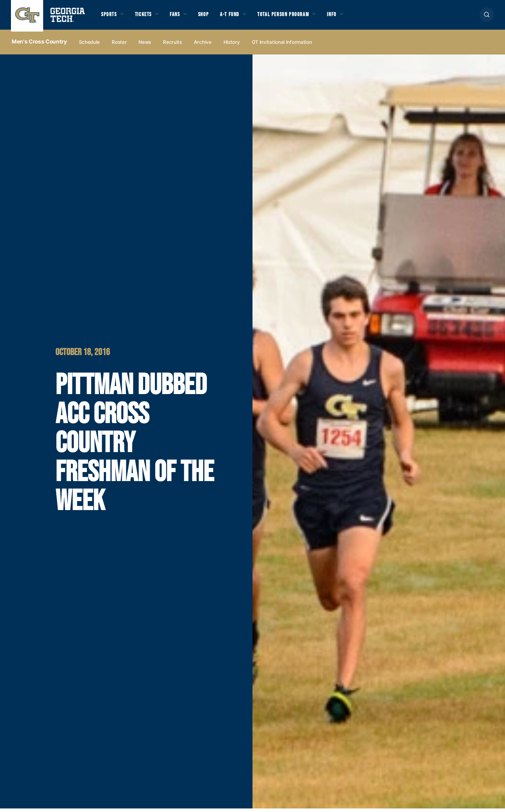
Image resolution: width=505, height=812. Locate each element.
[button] (487, 17)
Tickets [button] (147, 17)
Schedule (90, 46)
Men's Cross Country (39, 45)
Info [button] (353, 17)
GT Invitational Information (282, 46)
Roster (119, 46)
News (145, 46)
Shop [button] (212, 17)
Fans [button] (182, 17)
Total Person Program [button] (299, 17)
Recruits (172, 46)
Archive (203, 46)
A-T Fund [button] (241, 17)
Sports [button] (110, 17)
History (232, 46)
